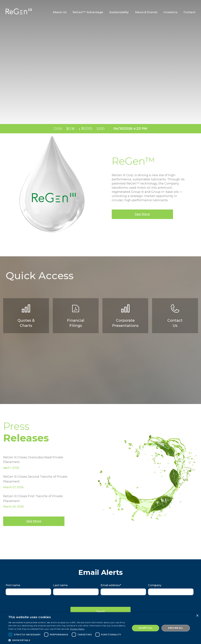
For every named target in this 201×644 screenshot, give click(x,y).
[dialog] (100, 628)
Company (155, 585)
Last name (60, 585)
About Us (60, 12)
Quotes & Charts (26, 316)
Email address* (111, 585)
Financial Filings (76, 316)
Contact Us (175, 316)
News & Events (146, 12)
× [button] (197, 616)
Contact (189, 12)
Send (101, 611)
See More (142, 214)
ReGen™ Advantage (88, 12)
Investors (170, 12)
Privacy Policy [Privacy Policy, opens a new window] (77, 629)
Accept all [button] (145, 628)
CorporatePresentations (125, 316)
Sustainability (119, 12)
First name (13, 585)
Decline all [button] (176, 628)
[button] (68, 640)
